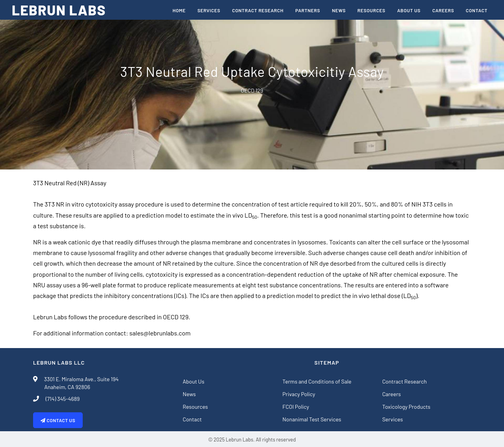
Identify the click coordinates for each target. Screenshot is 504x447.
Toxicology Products (406, 407)
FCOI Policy (296, 407)
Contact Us (58, 420)
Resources (372, 10)
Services (209, 10)
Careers (443, 10)
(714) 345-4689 (60, 399)
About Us (409, 10)
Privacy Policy (299, 394)
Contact (477, 10)
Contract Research (258, 10)
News (339, 10)
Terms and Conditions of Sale (317, 381)
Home (179, 10)
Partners (308, 10)
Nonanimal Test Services (312, 419)
